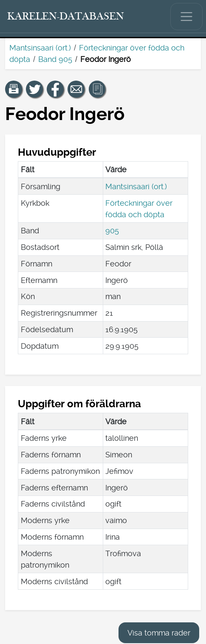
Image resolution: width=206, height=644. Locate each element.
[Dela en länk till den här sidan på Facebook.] (55, 89)
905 (112, 231)
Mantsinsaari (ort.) (40, 48)
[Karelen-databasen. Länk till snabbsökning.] (66, 17)
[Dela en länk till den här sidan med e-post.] (76, 89)
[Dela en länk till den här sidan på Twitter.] (34, 89)
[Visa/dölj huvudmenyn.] (186, 17)
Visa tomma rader (159, 633)
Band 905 (55, 59)
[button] (14, 89)
